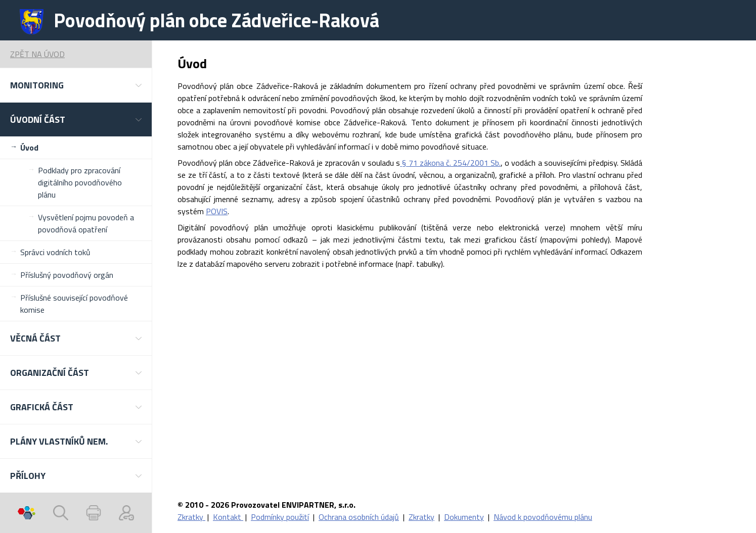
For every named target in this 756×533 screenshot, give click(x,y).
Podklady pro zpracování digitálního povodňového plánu (80, 182)
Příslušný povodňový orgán (67, 275)
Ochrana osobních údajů (359, 517)
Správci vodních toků (55, 252)
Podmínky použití (280, 517)
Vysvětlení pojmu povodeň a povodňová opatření (86, 223)
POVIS (217, 211)
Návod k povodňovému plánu (543, 517)
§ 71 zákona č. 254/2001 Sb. (450, 163)
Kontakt (228, 517)
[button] (76, 85)
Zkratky (191, 517)
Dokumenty (464, 517)
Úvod (29, 148)
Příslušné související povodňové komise (74, 304)
